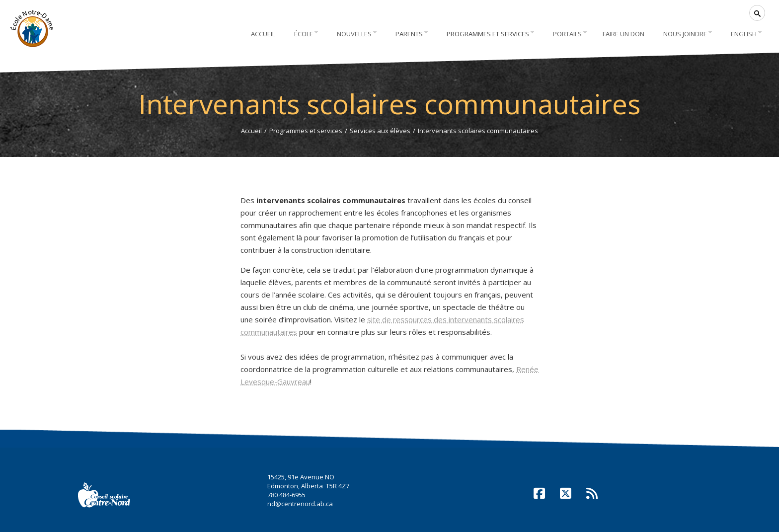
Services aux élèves (380, 131)
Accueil (251, 131)
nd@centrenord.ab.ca (300, 504)
